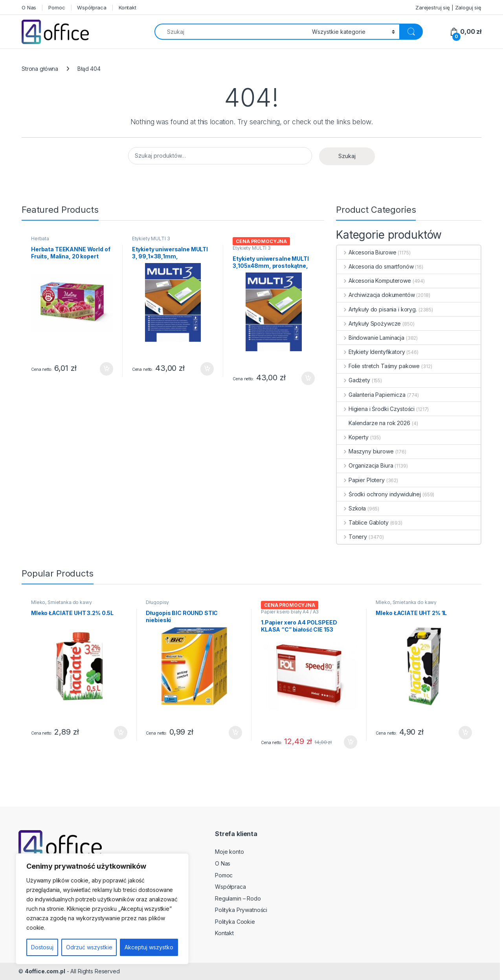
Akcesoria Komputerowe (374, 281)
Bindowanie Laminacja (371, 338)
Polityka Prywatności (241, 910)
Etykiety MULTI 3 (151, 239)
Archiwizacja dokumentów (376, 295)
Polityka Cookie (235, 922)
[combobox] (231, 32)
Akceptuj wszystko (149, 947)
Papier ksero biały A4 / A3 (290, 612)
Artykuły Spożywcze (369, 323)
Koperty (353, 437)
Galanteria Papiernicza (371, 395)
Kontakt (128, 7)
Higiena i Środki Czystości (376, 409)
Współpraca (92, 7)
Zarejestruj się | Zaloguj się (448, 7)
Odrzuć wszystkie (89, 947)
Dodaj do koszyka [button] (106, 369)
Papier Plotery (361, 480)
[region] (102, 909)
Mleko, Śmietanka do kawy (61, 602)
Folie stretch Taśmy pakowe (378, 366)
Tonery (352, 537)
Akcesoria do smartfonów (375, 266)
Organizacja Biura (365, 465)
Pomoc (57, 7)
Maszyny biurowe (365, 451)
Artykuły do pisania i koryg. (377, 309)
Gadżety (353, 380)
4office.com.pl (45, 971)
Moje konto (229, 852)
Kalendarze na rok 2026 (374, 423)
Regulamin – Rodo (238, 898)
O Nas (29, 7)
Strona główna (40, 69)
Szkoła (351, 508)
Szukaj (347, 156)
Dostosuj (42, 947)
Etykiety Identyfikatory (371, 352)
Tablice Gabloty (363, 522)
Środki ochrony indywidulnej (379, 494)
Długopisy (157, 602)
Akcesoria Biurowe (366, 252)
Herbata (40, 239)
